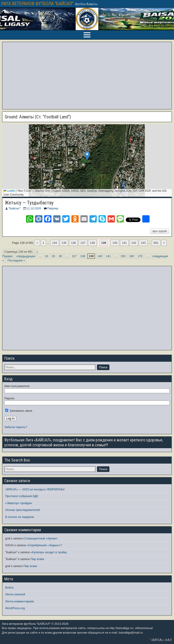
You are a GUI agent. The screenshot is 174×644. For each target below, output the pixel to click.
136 (73, 243)
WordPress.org (15, 608)
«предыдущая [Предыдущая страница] (26, 256)
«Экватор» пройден (19, 503)
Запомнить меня (19, 411)
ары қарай (160, 231)
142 (134, 243)
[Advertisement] (87, 76)
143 (143, 243)
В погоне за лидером (19, 517)
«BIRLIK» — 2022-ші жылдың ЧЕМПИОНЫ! (35, 489)
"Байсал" (14, 208)
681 (156, 243)
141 (124, 243)
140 (115, 243)
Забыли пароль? (16, 427)
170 (140, 256)
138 (92, 243)
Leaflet (9, 191)
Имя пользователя (17, 386)
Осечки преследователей (22, 510)
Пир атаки (37, 559)
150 (123, 256)
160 (131, 256)
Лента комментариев (20, 601)
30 (60, 256)
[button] (87, 156)
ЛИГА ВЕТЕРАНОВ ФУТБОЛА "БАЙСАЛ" (37, 4)
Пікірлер (53, 208)
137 (83, 243)
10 (46, 256)
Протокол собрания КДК (22, 496)
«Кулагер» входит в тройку (49, 552)
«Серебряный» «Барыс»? (44, 545)
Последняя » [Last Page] (16, 260)
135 (64, 243)
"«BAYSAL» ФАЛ (161, 640)
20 (53, 256)
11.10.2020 (34, 208)
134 (55, 243)
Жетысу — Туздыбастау (29, 203)
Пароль (9, 398)
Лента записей (15, 594)
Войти (9, 588)
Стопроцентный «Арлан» (40, 538)
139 (104, 243)
